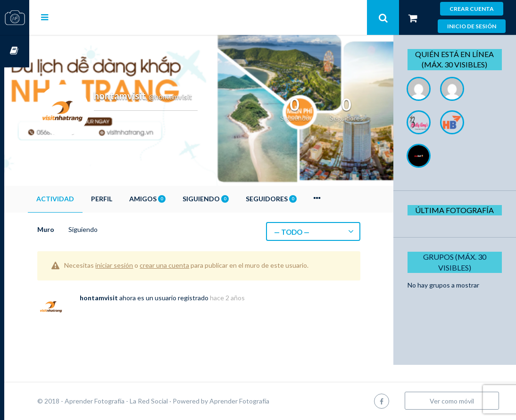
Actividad (80, 199)
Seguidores (296, 199)
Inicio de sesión (472, 26)
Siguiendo (231, 199)
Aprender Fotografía (264, 401)
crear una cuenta (189, 265)
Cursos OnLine (15, 51)
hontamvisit (124, 298)
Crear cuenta (472, 9)
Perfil (127, 199)
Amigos (172, 199)
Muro (71, 229)
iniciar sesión (139, 265)
